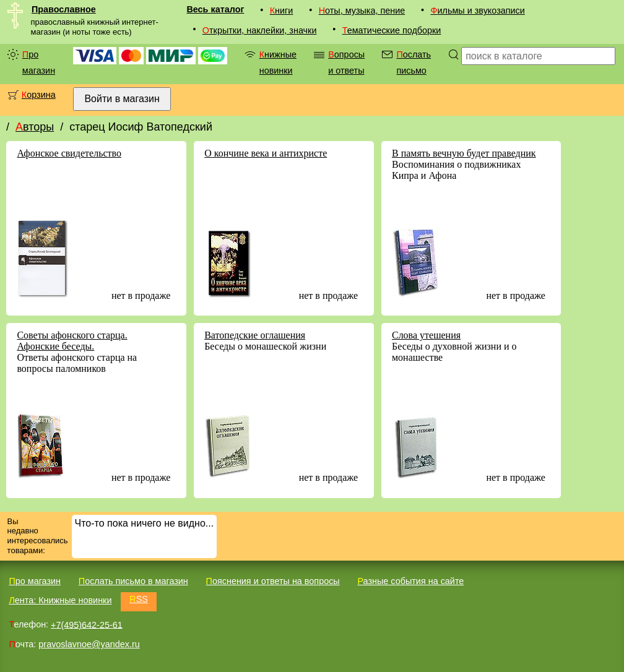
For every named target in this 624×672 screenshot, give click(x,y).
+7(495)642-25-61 (87, 624)
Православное (64, 9)
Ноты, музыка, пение (362, 11)
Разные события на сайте (410, 581)
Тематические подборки (392, 30)
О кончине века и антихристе (266, 153)
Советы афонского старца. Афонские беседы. (72, 341)
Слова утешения (426, 335)
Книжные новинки (278, 62)
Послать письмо (414, 62)
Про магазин (39, 62)
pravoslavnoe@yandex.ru (89, 644)
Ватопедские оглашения (255, 335)
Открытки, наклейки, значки (260, 30)
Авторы (35, 127)
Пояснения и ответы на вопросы (273, 581)
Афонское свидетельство (69, 153)
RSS (139, 599)
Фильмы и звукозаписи (478, 11)
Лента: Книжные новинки (60, 600)
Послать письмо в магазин (133, 581)
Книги (282, 11)
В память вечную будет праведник (464, 153)
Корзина (39, 95)
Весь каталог (215, 9)
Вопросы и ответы (346, 62)
